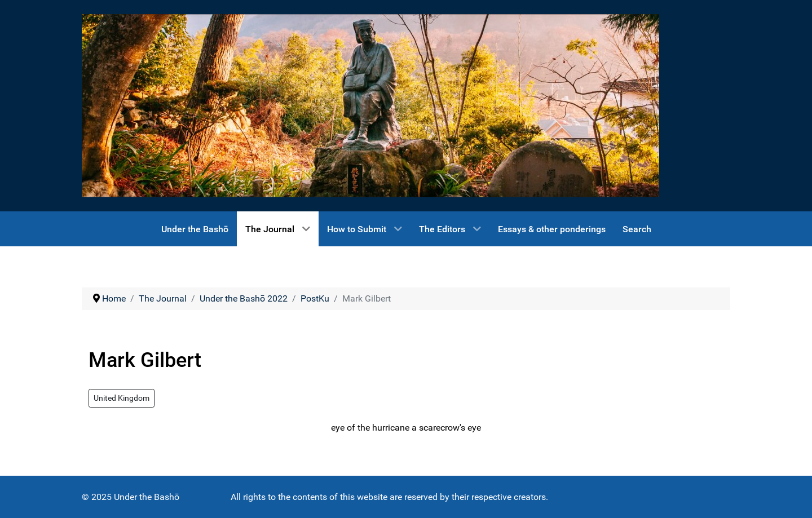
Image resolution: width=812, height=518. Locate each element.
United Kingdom (122, 398)
